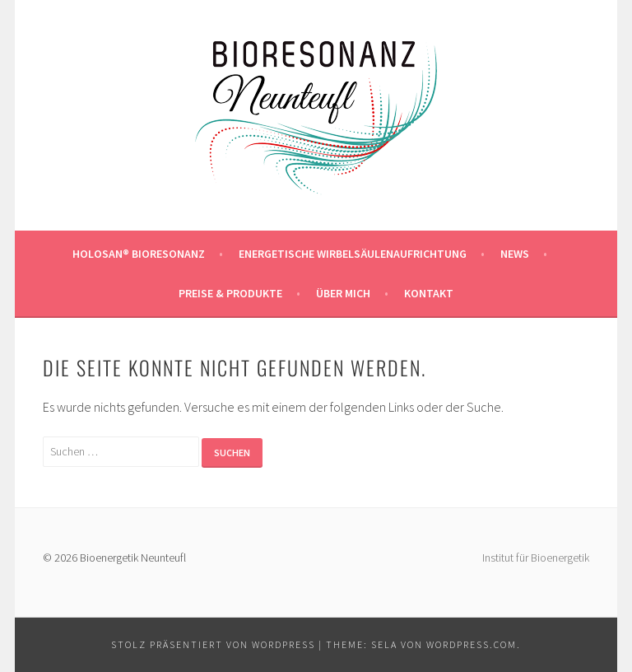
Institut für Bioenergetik (536, 558)
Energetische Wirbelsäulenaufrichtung (353, 254)
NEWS (515, 254)
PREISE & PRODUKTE (230, 293)
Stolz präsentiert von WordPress (213, 644)
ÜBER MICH (343, 293)
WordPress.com (472, 644)
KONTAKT (429, 293)
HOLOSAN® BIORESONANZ (139, 254)
